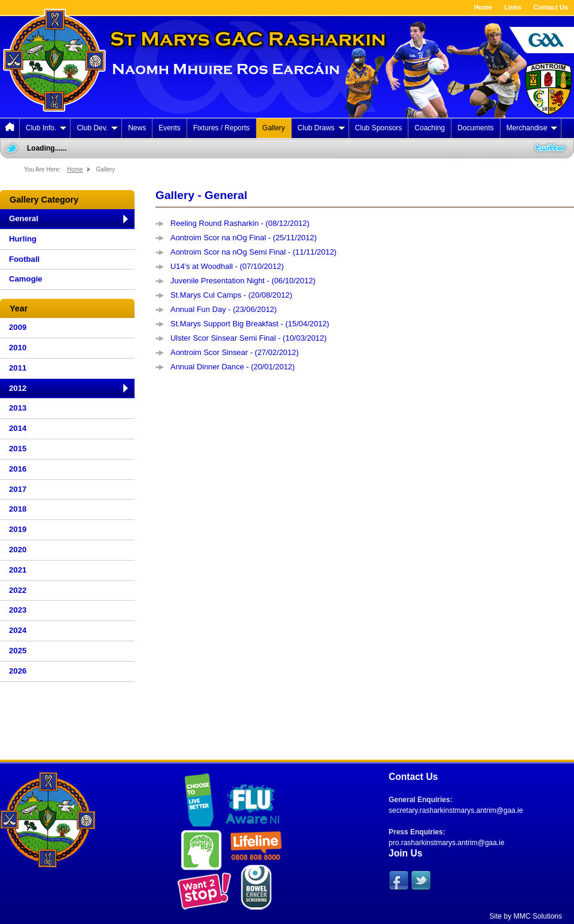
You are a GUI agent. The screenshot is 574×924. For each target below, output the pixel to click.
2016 (18, 469)
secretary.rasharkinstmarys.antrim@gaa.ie (456, 810)
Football (24, 259)
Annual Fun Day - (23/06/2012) (224, 309)
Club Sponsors (379, 128)
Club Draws (321, 128)
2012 (18, 388)
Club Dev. (97, 128)
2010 (18, 348)
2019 (18, 529)
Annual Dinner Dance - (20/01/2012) (233, 367)
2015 (18, 449)
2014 (18, 428)
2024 (18, 630)
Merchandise (532, 128)
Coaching (430, 128)
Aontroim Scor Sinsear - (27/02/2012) (235, 352)
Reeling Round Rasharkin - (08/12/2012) (240, 223)
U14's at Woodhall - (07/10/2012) (227, 266)
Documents (476, 128)
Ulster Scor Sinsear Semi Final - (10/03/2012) (248, 338)
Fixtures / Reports (222, 128)
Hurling (23, 239)
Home (483, 7)
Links (513, 7)
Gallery (274, 128)
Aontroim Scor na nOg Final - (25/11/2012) (244, 238)
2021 (18, 570)
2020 (18, 550)
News (137, 128)
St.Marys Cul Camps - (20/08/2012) (231, 295)
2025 (18, 651)
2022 (18, 590)
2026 (18, 671)
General (24, 218)
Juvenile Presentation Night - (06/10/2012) (243, 281)
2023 (18, 610)
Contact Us (551, 7)
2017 (18, 489)
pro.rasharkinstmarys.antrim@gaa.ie (447, 843)
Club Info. (46, 128)
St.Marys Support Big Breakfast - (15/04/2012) (250, 324)
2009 (18, 327)
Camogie (26, 279)
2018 (18, 509)
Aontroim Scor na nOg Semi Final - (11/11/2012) (254, 252)
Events (170, 128)
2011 (18, 368)
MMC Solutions (538, 916)
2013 (18, 408)
